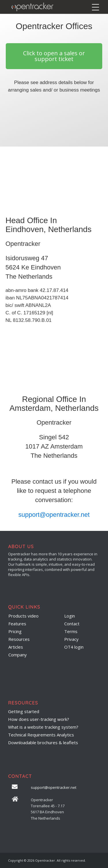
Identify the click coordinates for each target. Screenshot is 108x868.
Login (70, 616)
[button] (54, 56)
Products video (23, 616)
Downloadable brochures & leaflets (43, 742)
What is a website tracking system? (43, 727)
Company (18, 655)
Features (17, 624)
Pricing (15, 631)
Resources (19, 639)
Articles (16, 647)
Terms (71, 631)
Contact (72, 624)
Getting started (24, 711)
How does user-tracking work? (39, 719)
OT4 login (74, 647)
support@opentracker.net (54, 515)
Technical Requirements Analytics (41, 735)
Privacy (71, 639)
